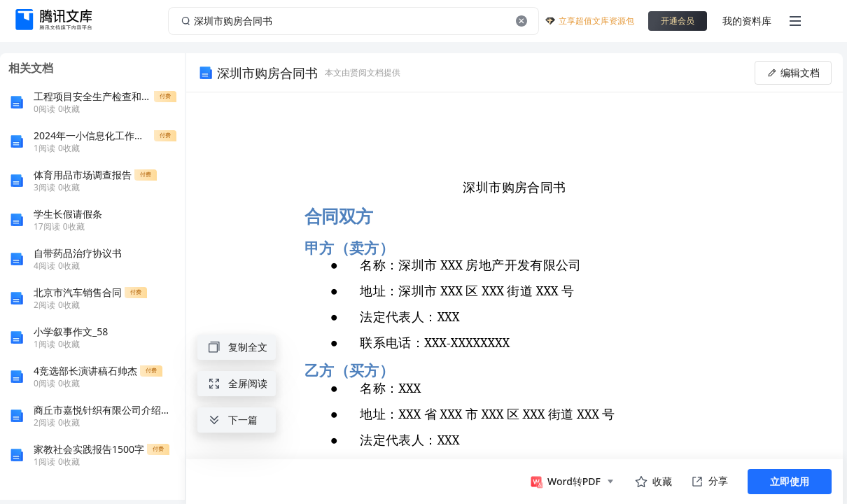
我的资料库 (747, 21)
